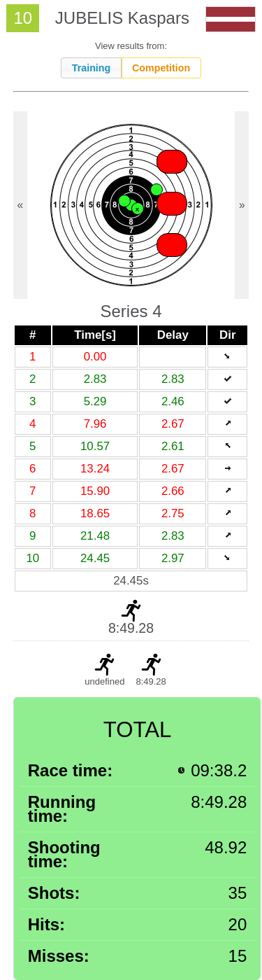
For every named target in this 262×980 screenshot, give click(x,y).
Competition (161, 68)
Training (92, 68)
